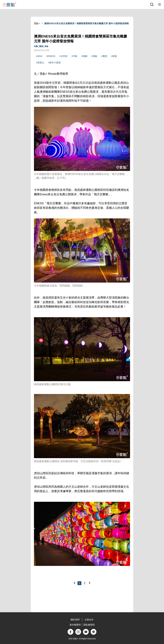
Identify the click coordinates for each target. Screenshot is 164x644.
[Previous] (74, 583)
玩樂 (36, 46)
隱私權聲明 (89, 625)
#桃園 (84, 56)
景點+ (37, 23)
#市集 (74, 56)
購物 (41, 46)
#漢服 (94, 56)
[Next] (90, 583)
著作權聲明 (75, 625)
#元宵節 (63, 56)
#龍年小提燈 (54, 63)
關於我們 (75, 620)
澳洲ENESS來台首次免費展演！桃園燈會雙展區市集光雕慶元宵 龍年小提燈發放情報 (86, 23)
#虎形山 (40, 63)
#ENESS (51, 56)
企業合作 (89, 620)
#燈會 (114, 56)
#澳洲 (104, 56)
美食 (46, 46)
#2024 (39, 56)
